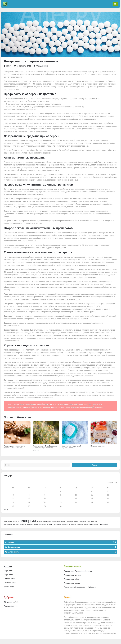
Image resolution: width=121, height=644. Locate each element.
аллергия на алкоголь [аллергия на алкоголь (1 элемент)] (44, 522)
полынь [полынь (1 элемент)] (50, 524)
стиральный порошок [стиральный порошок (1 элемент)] (91, 524)
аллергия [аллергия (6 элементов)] (28, 521)
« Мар (6, 510)
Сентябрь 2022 (10, 583)
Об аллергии (42, 66)
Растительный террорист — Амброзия (80, 587)
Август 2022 (9, 587)
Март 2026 (8, 571)
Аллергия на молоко (72, 575)
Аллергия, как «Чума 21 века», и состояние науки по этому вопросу (45, 448)
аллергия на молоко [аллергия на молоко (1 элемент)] (58, 522)
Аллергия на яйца (71, 579)
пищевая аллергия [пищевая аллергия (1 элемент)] (40, 524)
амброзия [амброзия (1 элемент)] (94, 522)
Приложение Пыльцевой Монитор (78, 571)
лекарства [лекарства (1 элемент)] (30, 524)
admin (8, 66)
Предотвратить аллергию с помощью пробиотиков (14, 447)
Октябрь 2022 (10, 579)
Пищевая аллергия (98, 446)
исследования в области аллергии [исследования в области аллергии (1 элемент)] (15, 524)
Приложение (9, 606)
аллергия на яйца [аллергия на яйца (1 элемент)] (84, 522)
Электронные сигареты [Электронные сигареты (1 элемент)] (11, 522)
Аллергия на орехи (72, 583)
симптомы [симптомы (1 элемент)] (80, 524)
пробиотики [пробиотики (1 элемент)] (72, 524)
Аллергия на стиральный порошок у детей (71, 447)
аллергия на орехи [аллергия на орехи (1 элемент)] (72, 522)
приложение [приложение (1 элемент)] (57, 524)
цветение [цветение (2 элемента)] (104, 524)
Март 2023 (8, 575)
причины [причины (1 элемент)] (65, 524)
